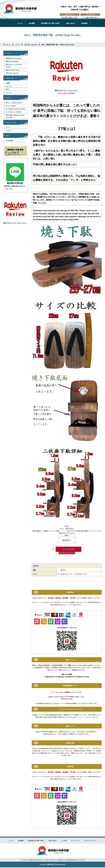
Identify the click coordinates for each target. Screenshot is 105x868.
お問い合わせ (70, 23)
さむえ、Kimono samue (14, 103)
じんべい (9, 93)
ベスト (8, 127)
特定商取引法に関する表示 (50, 23)
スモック (9, 130)
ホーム (20, 23)
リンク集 (64, 841)
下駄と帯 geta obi (31, 45)
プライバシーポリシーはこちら (88, 718)
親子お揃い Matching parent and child (15, 116)
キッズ (8, 98)
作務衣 (8, 83)
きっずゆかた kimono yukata (15, 109)
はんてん (9, 86)
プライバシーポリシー (90, 841)
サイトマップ (75, 841)
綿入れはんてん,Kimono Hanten (14, 66)
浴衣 (7, 89)
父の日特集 (9, 141)
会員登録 (84, 23)
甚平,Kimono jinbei (12, 61)
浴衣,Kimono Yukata (13, 70)
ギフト (8, 136)
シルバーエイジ (11, 123)
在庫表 (67, 526)
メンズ (17, 45)
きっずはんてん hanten (13, 112)
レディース (9, 78)
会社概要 (32, 23)
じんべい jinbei (11, 106)
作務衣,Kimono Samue (13, 58)
